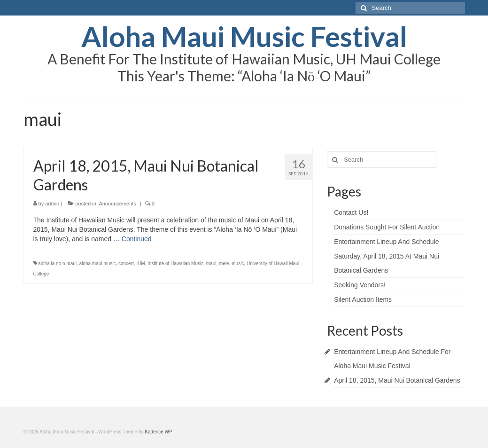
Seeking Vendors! (360, 285)
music (238, 263)
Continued (137, 239)
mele (224, 263)
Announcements (117, 204)
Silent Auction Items (363, 299)
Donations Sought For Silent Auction (387, 227)
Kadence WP (158, 432)
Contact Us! (351, 212)
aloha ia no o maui (57, 263)
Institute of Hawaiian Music (175, 263)
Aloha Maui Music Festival (244, 36)
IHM (140, 263)
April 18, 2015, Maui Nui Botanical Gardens (397, 380)
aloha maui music (98, 263)
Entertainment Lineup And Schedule (386, 242)
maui (211, 263)
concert (126, 263)
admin (52, 204)
